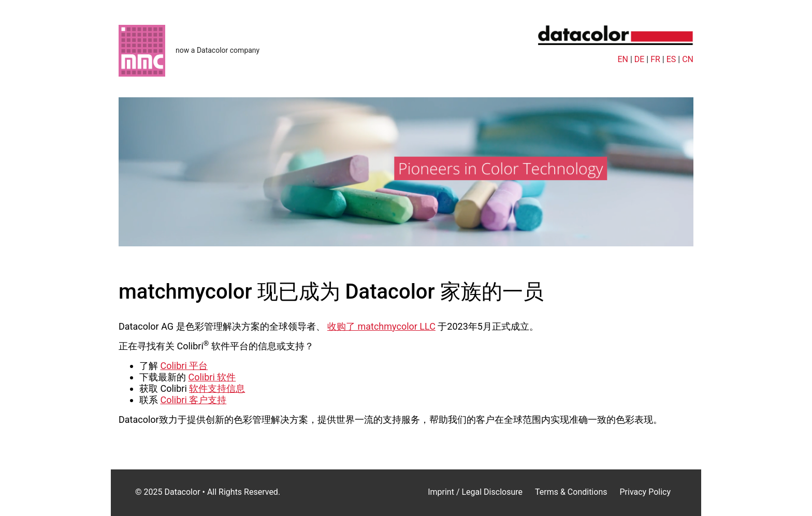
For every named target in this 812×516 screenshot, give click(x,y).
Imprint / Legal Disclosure (475, 492)
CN (688, 59)
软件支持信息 (217, 388)
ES (671, 59)
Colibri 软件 (212, 377)
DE (640, 59)
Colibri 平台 (184, 366)
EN (623, 59)
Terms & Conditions (571, 492)
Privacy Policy (645, 492)
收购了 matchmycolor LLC (381, 326)
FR (655, 59)
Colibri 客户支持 (193, 400)
